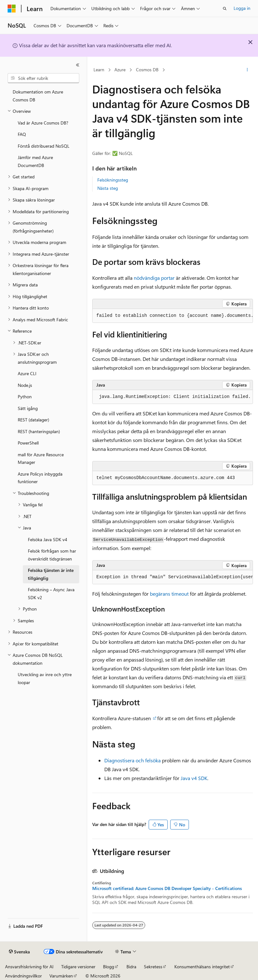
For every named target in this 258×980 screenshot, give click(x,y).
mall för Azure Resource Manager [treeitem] (41, 458)
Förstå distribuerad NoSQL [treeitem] (44, 146)
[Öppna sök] (225, 9)
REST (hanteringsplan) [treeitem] (39, 431)
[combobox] (43, 78)
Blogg (109, 967)
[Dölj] (78, 65)
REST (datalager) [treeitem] (33, 420)
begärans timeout (169, 594)
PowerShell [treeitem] (28, 443)
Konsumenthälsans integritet (202, 967)
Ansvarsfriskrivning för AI (29, 967)
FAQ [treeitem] (22, 134)
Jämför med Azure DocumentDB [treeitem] (35, 161)
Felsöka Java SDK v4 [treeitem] (48, 539)
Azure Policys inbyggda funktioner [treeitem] (40, 478)
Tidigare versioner (78, 967)
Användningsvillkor (23, 976)
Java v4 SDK (194, 778)
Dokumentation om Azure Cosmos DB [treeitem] (38, 96)
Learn (99, 70)
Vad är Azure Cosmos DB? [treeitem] (43, 123)
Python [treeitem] (25, 397)
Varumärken (61, 976)
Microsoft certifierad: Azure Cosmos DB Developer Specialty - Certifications (167, 888)
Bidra (131, 967)
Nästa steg (108, 188)
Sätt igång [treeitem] (28, 408)
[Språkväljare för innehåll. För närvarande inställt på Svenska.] (19, 952)
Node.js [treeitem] (25, 385)
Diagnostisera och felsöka (132, 760)
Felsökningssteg (113, 180)
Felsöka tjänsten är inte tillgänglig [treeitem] (51, 574)
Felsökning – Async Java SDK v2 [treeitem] (51, 593)
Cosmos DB (147, 70)
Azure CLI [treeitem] (27, 373)
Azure (120, 70)
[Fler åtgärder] (247, 70)
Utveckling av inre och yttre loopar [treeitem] (45, 678)
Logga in (242, 8)
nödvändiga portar (154, 278)
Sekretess (153, 967)
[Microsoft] (12, 9)
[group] (173, 316)
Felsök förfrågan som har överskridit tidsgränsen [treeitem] (52, 555)
